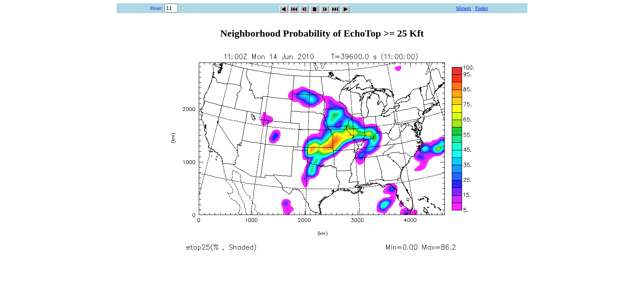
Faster (482, 8)
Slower (463, 8)
